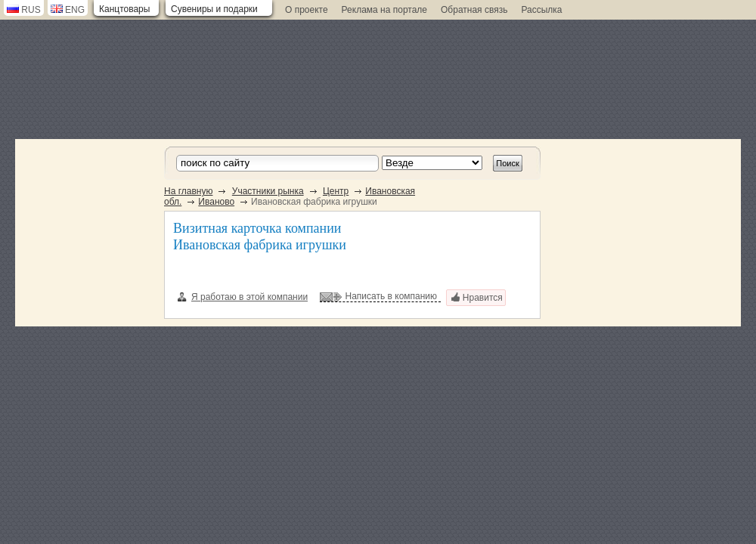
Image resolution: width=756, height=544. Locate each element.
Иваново (216, 202)
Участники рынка (268, 191)
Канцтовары (124, 9)
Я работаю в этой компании (243, 297)
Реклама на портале (384, 10)
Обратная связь (474, 10)
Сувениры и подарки (214, 9)
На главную (188, 191)
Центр (336, 191)
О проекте (307, 10)
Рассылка (541, 10)
